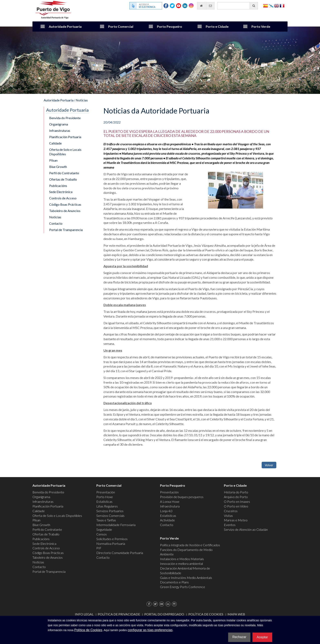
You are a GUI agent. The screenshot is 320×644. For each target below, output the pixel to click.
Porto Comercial (121, 26)
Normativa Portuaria (111, 544)
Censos (102, 534)
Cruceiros (231, 511)
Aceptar (262, 637)
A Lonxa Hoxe (170, 501)
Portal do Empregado (164, 614)
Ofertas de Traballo (63, 179)
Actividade (167, 520)
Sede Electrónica (61, 192)
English (277, 5)
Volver (269, 465)
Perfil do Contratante (64, 173)
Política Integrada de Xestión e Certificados (190, 545)
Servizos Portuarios (110, 511)
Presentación (106, 492)
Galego (271, 5)
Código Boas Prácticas (65, 204)
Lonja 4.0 (166, 511)
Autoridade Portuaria (65, 26)
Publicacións (58, 186)
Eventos (230, 525)
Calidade (55, 143)
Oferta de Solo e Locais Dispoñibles (65, 152)
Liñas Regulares (107, 506)
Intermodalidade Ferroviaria (116, 525)
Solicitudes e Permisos (112, 539)
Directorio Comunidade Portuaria (120, 553)
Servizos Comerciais (110, 516)
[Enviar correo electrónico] (210, 6)
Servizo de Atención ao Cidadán (246, 529)
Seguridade (104, 529)
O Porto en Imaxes (237, 501)
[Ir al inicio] (201, 6)
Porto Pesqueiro (169, 26)
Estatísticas (104, 501)
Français (282, 5)
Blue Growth (58, 167)
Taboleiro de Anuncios (65, 211)
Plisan (53, 160)
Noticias (82, 100)
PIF (99, 548)
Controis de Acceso (63, 198)
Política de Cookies (206, 614)
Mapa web (236, 614)
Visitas (228, 516)
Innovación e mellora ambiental (181, 563)
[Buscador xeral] (238, 6)
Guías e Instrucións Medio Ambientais (186, 578)
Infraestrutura (170, 506)
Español (266, 5)
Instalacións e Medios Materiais (182, 559)
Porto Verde (261, 26)
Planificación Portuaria (65, 137)
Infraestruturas (60, 130)
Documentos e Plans (174, 582)
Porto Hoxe (105, 497)
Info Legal (84, 614)
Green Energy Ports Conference (183, 587)
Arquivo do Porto (236, 497)
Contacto (56, 223)
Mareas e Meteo (236, 520)
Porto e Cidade (217, 26)
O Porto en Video (236, 506)
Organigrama (59, 124)
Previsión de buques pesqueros (182, 497)
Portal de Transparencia (66, 230)
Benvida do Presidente (65, 118)
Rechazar (239, 637)
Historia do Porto (236, 492)
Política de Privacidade (119, 614)
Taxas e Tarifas (106, 520)
